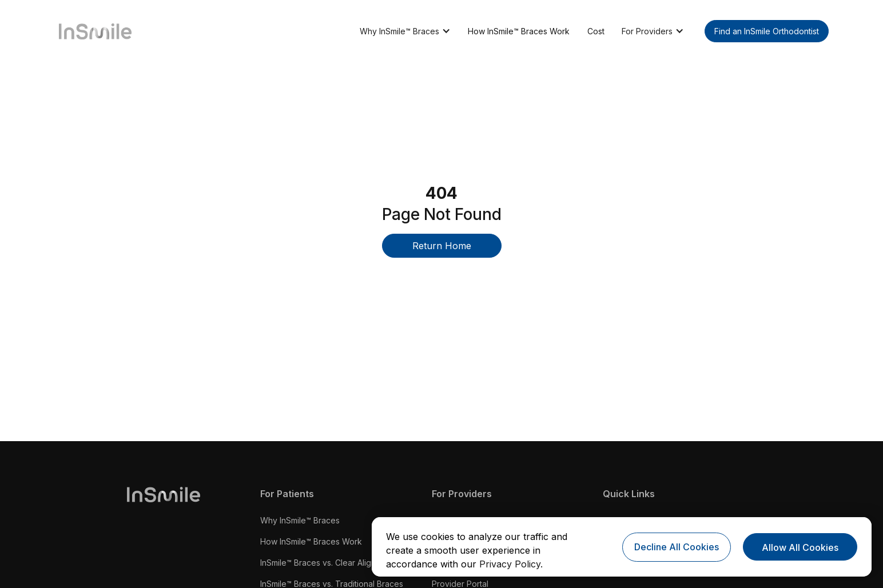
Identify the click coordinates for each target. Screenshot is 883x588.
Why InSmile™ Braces (300, 520)
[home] (91, 31)
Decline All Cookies (677, 547)
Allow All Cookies (800, 547)
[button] (405, 31)
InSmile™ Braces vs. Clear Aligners (324, 563)
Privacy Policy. (511, 564)
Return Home (442, 246)
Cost (596, 31)
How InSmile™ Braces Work (519, 31)
